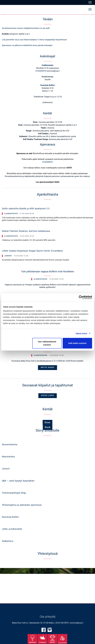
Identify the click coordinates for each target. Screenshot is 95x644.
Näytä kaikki (48, 367)
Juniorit (6, 469)
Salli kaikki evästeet (77, 343)
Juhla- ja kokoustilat (12, 529)
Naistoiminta (8, 457)
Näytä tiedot (81, 333)
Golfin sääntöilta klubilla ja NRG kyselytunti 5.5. (26, 209)
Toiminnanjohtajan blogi (14, 493)
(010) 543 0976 (62, 623)
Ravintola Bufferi (10, 517)
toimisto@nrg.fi (77, 623)
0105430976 (41, 71)
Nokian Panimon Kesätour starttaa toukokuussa (26, 231)
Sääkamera (8, 541)
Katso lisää (48, 396)
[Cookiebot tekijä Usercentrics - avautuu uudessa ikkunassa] (81, 297)
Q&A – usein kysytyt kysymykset (18, 481)
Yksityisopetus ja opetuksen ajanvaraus (22, 505)
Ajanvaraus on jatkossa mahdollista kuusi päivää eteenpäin (27, 45)
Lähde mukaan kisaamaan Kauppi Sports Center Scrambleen (32, 251)
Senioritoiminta (10, 445)
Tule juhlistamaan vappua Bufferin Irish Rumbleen (48, 272)
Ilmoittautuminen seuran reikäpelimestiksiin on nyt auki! (26, 28)
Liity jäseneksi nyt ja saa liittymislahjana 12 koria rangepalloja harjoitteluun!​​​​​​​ (34, 40)
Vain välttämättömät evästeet (47, 343)
